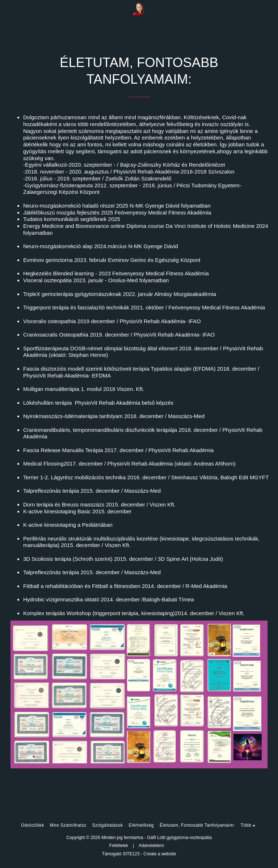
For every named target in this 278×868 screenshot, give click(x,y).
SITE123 (131, 854)
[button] (8, 9)
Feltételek (119, 846)
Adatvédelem (151, 846)
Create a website (160, 854)
